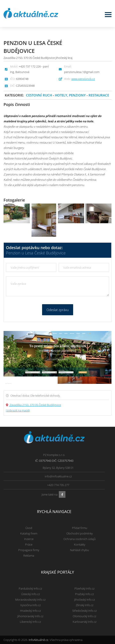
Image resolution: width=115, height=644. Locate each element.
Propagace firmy (29, 550)
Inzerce (29, 539)
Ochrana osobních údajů (80, 539)
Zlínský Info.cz (85, 605)
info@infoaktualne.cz (58, 476)
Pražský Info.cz (84, 594)
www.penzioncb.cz (83, 79)
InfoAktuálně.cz (38, 640)
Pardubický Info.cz (30, 588)
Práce (29, 544)
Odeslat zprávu (58, 310)
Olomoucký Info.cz (84, 616)
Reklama (29, 556)
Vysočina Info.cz (31, 605)
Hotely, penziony (71, 95)
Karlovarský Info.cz (85, 622)
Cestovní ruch (39, 95)
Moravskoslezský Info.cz (30, 600)
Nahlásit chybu (80, 550)
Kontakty (80, 544)
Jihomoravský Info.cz (30, 616)
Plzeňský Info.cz (84, 588)
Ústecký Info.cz (31, 594)
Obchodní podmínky (80, 533)
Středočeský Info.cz (84, 611)
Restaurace (99, 95)
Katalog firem (29, 533)
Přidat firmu (80, 528)
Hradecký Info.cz (31, 611)
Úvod (29, 528)
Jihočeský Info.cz (85, 600)
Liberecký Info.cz (30, 622)
